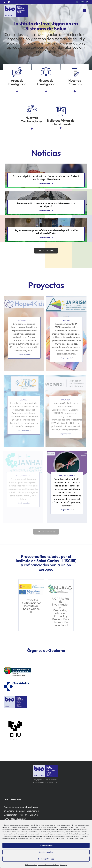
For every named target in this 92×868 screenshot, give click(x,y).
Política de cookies (31, 865)
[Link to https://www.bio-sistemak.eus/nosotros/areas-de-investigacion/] (17, 91)
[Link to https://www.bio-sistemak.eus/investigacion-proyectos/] (75, 91)
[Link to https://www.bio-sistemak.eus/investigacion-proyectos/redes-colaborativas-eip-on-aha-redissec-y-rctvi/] (32, 129)
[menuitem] (77, 2)
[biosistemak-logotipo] (16, 6)
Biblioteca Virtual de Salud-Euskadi (61, 122)
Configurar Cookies (46, 859)
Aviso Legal (64, 865)
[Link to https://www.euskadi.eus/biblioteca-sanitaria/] (61, 128)
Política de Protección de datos (48, 865)
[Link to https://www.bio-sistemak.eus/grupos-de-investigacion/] (46, 91)
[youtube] (9, 2)
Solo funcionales (46, 852)
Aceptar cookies (46, 845)
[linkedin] (5, 2)
